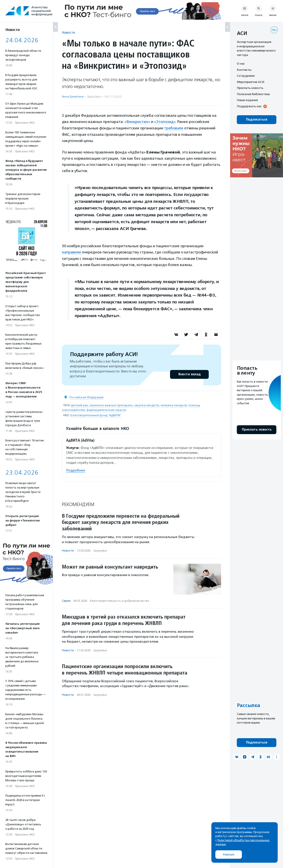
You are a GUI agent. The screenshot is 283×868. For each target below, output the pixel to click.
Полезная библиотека (253, 94)
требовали (174, 128)
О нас (241, 63)
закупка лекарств (147, 405)
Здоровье (94, 97)
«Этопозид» (165, 122)
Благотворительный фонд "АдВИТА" (96, 415)
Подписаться (257, 120)
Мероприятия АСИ (250, 82)
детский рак (79, 405)
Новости (68, 32)
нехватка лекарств (174, 405)
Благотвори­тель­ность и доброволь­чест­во (120, 600)
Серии (66, 600)
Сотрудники (246, 76)
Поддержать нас (249, 106)
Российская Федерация (86, 397)
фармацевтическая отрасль (106, 409)
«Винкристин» (137, 122)
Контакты (244, 70)
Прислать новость (250, 88)
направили (72, 252)
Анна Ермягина (73, 97)
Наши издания (247, 100)
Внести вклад (189, 374)
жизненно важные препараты (111, 405)
